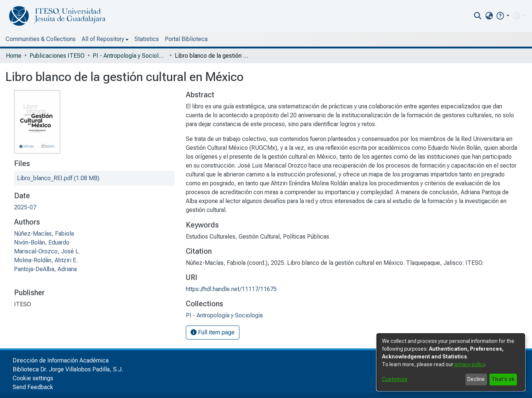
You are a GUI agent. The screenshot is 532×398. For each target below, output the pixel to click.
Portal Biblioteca (186, 39)
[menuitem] (489, 16)
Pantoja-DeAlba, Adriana (45, 269)
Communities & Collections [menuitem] (41, 39)
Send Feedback (33, 387)
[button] (503, 16)
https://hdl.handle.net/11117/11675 (231, 289)
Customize (395, 379)
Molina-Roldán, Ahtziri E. (46, 260)
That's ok (503, 379)
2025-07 (25, 207)
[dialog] (451, 362)
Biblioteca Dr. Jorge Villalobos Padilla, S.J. (68, 369)
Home (14, 56)
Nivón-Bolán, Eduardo (42, 242)
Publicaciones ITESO (57, 56)
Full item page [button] (213, 332)
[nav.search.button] (478, 16)
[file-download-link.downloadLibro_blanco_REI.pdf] (58, 178)
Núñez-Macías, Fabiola (44, 234)
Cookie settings (33, 378)
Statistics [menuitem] (147, 39)
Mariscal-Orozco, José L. (47, 251)
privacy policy (470, 364)
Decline (476, 379)
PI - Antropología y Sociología (130, 56)
